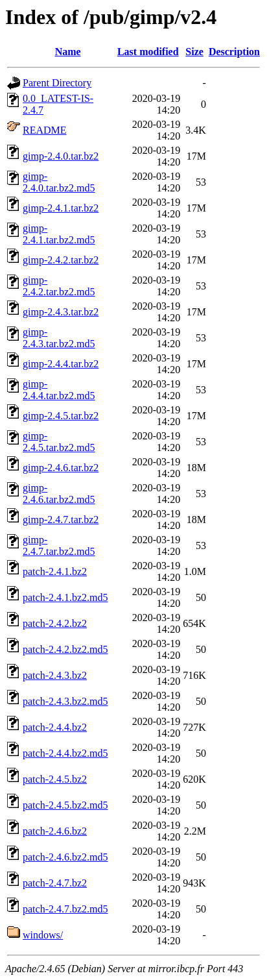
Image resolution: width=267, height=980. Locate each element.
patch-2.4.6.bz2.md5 (65, 857)
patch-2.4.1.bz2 (55, 571)
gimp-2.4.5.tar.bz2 (61, 416)
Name (68, 52)
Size (194, 52)
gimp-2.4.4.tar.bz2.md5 (59, 390)
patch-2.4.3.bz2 (55, 675)
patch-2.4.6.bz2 (55, 831)
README (45, 130)
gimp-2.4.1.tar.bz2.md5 (59, 234)
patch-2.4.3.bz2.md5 (65, 701)
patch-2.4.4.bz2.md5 (65, 753)
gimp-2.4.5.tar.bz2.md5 (59, 442)
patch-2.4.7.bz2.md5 (65, 909)
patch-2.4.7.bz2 (55, 883)
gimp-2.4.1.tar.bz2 (61, 208)
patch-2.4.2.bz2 (55, 623)
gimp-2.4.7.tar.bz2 (61, 520)
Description (234, 52)
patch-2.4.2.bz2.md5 (65, 649)
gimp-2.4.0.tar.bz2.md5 (59, 182)
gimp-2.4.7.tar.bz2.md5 (59, 545)
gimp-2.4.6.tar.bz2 (61, 468)
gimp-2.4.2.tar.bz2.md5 (59, 286)
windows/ (43, 935)
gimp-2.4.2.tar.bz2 (61, 260)
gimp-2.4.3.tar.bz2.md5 (59, 338)
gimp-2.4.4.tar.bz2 (61, 364)
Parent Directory (57, 83)
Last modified (148, 52)
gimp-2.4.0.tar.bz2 (61, 156)
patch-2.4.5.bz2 (55, 779)
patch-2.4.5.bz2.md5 (65, 805)
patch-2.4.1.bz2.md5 (65, 597)
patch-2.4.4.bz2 (55, 727)
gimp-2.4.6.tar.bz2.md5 (59, 494)
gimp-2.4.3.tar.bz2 (61, 312)
